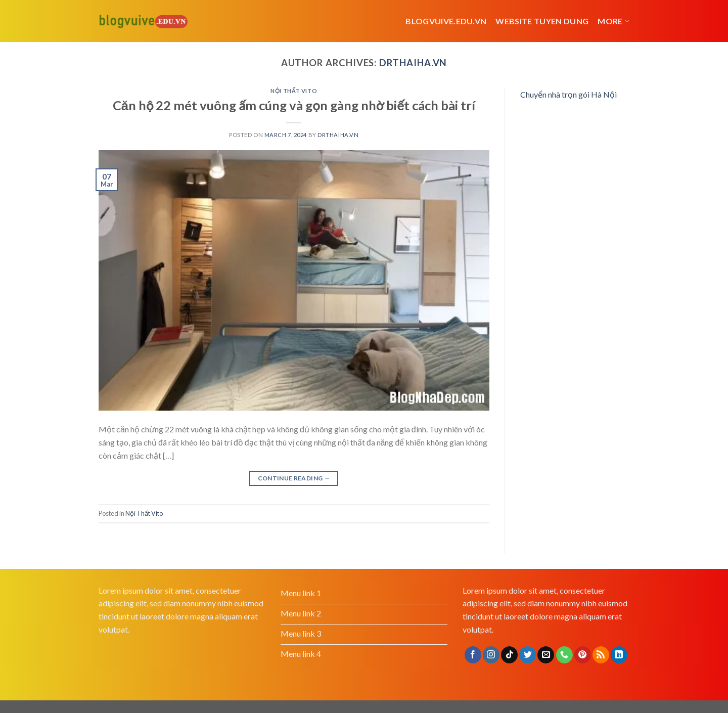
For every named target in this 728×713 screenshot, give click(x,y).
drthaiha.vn (413, 63)
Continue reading (294, 478)
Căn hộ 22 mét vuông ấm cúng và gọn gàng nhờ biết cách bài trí (294, 105)
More (613, 21)
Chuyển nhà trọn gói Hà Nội (568, 94)
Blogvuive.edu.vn (446, 21)
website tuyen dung (542, 21)
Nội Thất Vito (294, 91)
